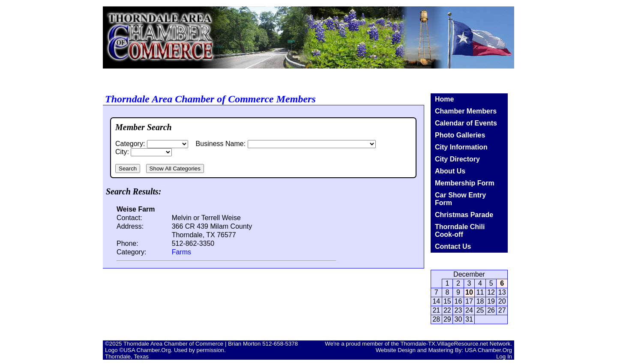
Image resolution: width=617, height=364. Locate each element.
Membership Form (465, 183)
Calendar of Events (466, 123)
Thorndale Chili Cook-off (460, 231)
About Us (450, 171)
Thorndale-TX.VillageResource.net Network (455, 344)
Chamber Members (466, 111)
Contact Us (453, 246)
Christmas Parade (464, 215)
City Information (461, 147)
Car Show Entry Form (460, 199)
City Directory (457, 159)
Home (444, 99)
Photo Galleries (460, 135)
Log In (504, 357)
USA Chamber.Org (488, 350)
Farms (181, 252)
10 (469, 292)
